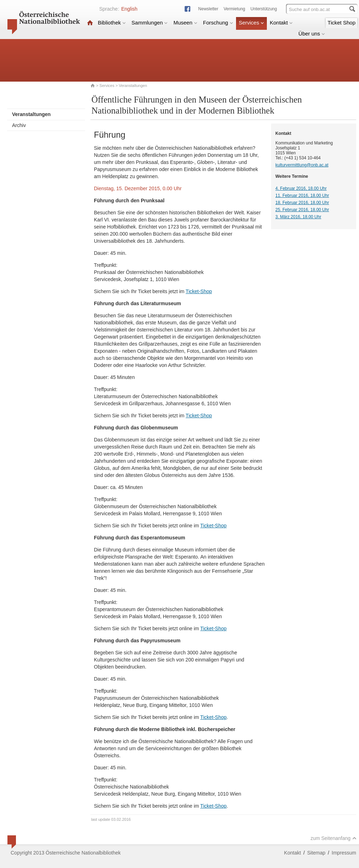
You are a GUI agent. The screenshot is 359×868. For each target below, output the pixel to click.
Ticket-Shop (199, 291)
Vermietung (234, 9)
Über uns (312, 34)
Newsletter (208, 9)
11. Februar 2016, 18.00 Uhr (302, 196)
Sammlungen (150, 23)
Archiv (19, 125)
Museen (185, 23)
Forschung (218, 23)
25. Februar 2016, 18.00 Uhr (302, 210)
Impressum (344, 853)
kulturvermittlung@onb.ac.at (302, 165)
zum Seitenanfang (333, 838)
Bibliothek (112, 23)
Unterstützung (264, 9)
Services (252, 23)
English (129, 9)
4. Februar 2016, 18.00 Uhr (301, 188)
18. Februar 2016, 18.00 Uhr (302, 203)
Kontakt (281, 23)
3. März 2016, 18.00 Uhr (298, 217)
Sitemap (316, 853)
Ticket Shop (341, 23)
